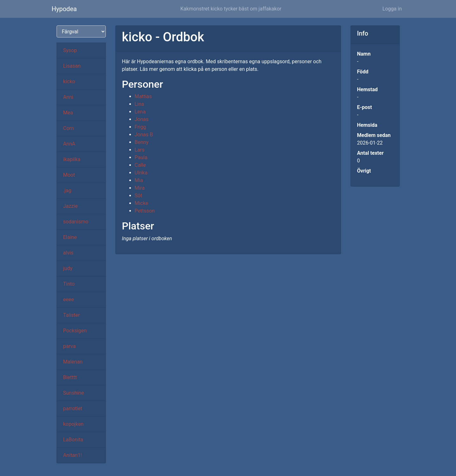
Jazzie (71, 206)
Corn (69, 128)
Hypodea (64, 9)
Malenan (73, 362)
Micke (142, 203)
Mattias (143, 96)
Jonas (142, 119)
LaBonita (73, 440)
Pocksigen (75, 331)
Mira (140, 188)
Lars (140, 150)
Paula (141, 157)
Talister (72, 315)
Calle (140, 165)
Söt (139, 196)
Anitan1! (73, 455)
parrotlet (73, 408)
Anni (68, 97)
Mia (139, 180)
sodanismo (76, 222)
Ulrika (141, 173)
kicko (69, 82)
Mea (68, 113)
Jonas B (144, 135)
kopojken (73, 424)
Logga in (392, 9)
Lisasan (72, 66)
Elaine (70, 237)
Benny (142, 142)
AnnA (69, 144)
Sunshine (74, 393)
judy (68, 268)
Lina (140, 104)
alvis (68, 253)
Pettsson (145, 211)
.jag (67, 190)
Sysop (70, 50)
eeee (69, 299)
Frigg (140, 127)
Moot (69, 175)
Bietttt (70, 377)
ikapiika (72, 159)
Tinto (69, 284)
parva (70, 346)
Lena (140, 112)
